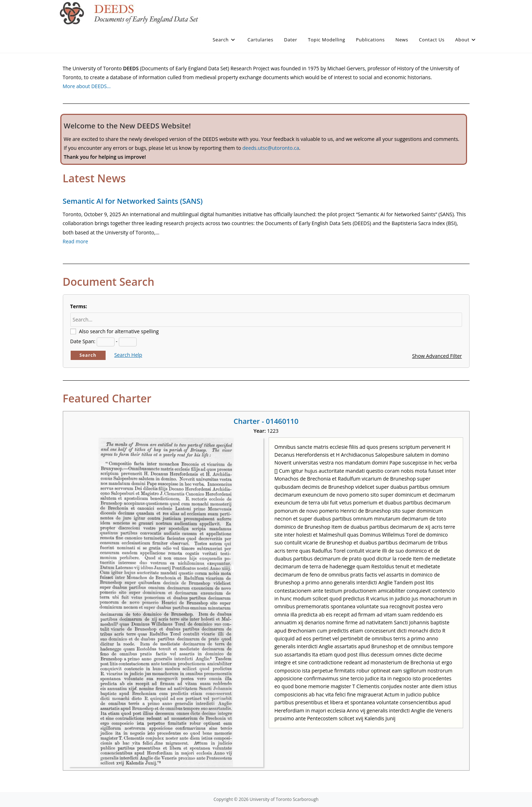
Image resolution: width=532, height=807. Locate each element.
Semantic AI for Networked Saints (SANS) (133, 201)
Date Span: (83, 341)
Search (88, 355)
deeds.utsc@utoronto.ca (271, 148)
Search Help (128, 355)
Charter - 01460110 (266, 421)
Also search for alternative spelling (119, 331)
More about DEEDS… (87, 86)
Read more (75, 241)
